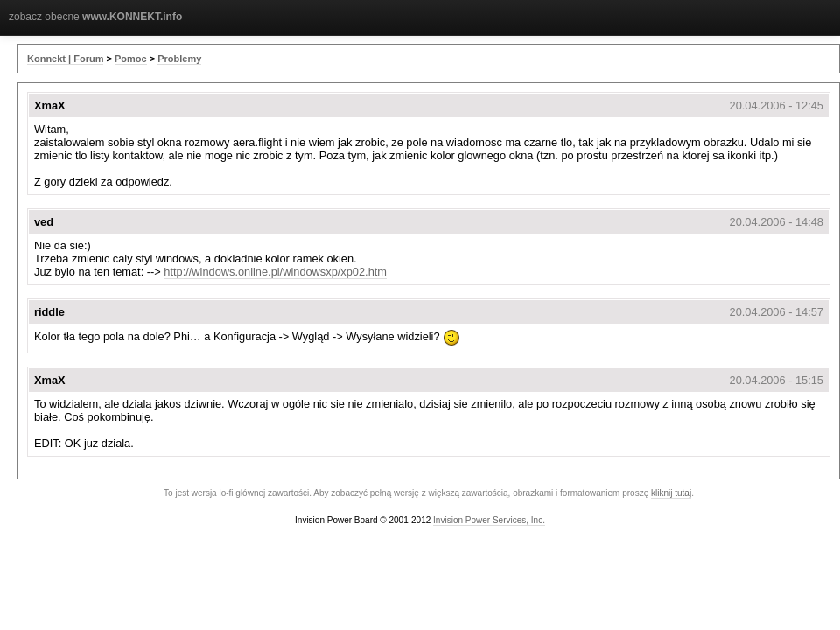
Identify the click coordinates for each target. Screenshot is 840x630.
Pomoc (131, 59)
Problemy (179, 59)
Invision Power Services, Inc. (489, 520)
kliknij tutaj (671, 493)
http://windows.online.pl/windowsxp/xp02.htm (275, 272)
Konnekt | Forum (65, 59)
